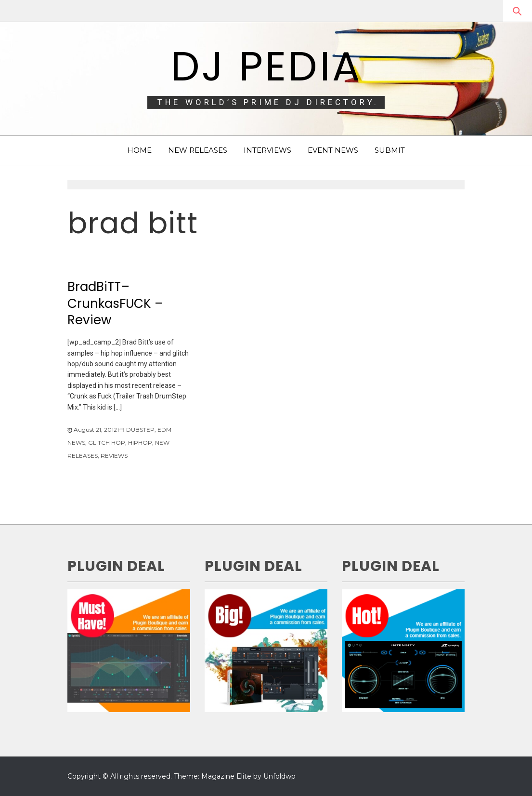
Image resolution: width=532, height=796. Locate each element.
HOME (139, 150)
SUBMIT (390, 150)
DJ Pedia (266, 66)
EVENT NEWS (333, 150)
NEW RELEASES (198, 150)
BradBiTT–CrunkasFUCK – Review (115, 303)
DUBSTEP (140, 430)
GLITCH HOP (107, 443)
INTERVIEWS (267, 150)
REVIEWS (114, 456)
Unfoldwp (279, 776)
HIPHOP (140, 443)
